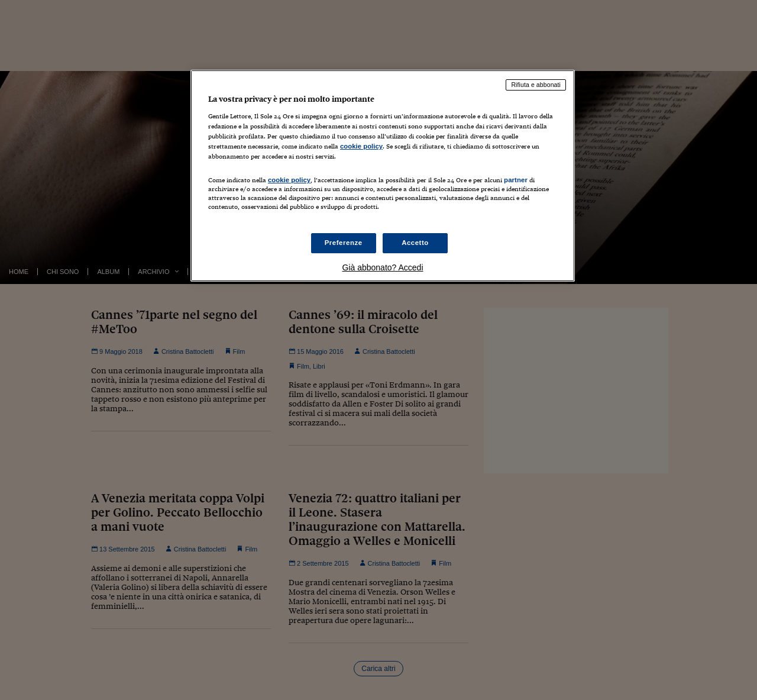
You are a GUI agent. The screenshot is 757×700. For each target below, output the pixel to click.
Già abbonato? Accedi (383, 267)
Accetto (415, 243)
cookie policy (361, 146)
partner (516, 180)
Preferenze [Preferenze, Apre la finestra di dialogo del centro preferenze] (344, 243)
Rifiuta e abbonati (536, 85)
